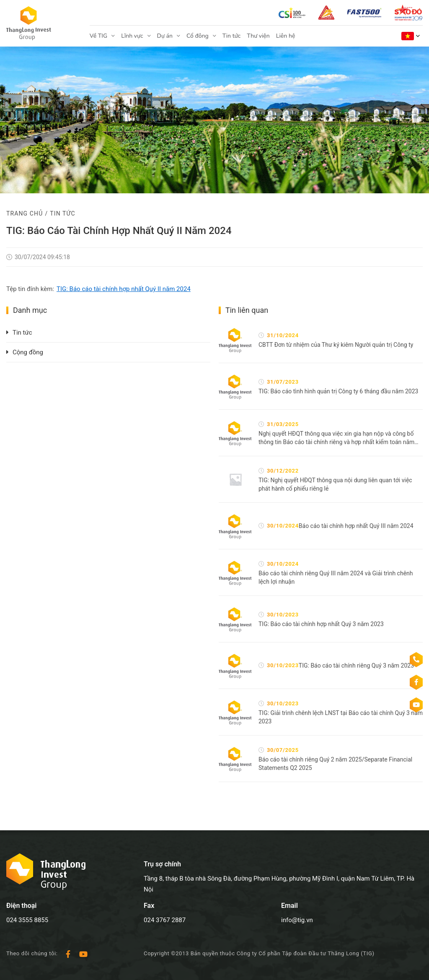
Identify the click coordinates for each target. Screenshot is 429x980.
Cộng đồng (28, 352)
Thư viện (258, 36)
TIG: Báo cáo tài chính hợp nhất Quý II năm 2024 (124, 289)
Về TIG (98, 36)
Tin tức (231, 36)
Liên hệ (286, 36)
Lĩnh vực (132, 36)
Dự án (165, 36)
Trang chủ (25, 213)
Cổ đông (198, 36)
